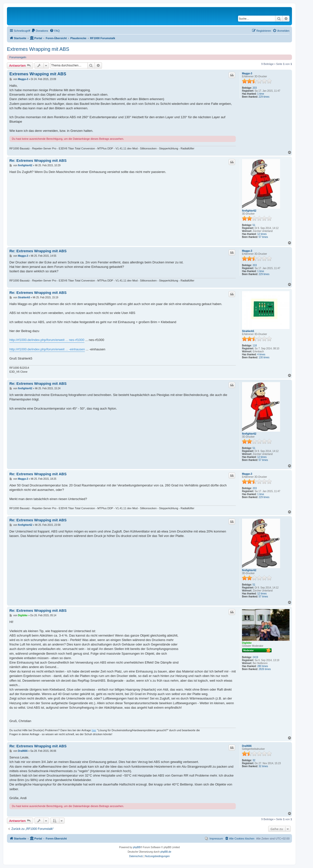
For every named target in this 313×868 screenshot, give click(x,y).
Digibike (247, 643)
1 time (261, 94)
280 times (263, 666)
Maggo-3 (247, 73)
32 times (263, 766)
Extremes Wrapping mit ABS (38, 49)
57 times (263, 237)
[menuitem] (40, 31)
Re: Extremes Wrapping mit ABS (38, 160)
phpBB (137, 847)
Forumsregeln (18, 57)
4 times (261, 354)
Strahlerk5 (248, 331)
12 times (262, 234)
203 (255, 88)
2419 (255, 657)
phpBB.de (166, 852)
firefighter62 (249, 211)
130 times (264, 357)
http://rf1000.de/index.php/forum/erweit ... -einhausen (47, 349)
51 (254, 225)
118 (255, 346)
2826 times (265, 669)
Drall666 (247, 746)
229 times (264, 97)
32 (254, 760)
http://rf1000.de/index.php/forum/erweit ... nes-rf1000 (47, 340)
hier (94, 730)
